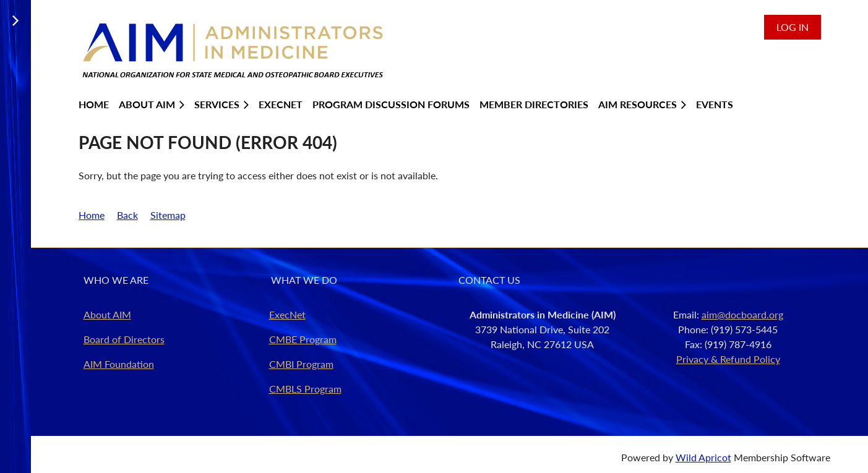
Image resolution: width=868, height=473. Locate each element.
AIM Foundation (119, 364)
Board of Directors (124, 339)
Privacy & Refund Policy (728, 359)
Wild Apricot (703, 457)
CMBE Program (303, 339)
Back (127, 215)
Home (92, 215)
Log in (793, 27)
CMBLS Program (305, 389)
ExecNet (287, 314)
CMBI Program (301, 364)
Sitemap (168, 215)
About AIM (107, 314)
